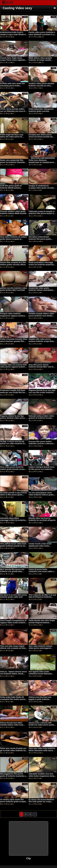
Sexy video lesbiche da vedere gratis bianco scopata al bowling (14, 239)
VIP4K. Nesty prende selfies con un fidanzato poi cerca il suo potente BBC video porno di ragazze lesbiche (13, 112)
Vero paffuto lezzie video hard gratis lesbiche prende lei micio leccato (14, 546)
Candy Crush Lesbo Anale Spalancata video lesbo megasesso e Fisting (40, 546)
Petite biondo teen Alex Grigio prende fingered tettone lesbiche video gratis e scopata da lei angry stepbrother (42, 624)
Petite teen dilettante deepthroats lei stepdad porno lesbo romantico (42, 162)
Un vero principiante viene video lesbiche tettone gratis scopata (41, 495)
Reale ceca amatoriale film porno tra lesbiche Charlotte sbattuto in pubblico (12, 162)
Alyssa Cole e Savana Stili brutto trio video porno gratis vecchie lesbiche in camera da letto (42, 726)
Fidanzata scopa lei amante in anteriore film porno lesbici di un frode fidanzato (42, 213)
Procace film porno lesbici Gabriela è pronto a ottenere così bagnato (41, 444)
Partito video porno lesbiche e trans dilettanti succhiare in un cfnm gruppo (42, 34)
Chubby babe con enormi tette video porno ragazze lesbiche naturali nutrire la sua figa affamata (13, 368)
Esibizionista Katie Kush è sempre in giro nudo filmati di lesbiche (13, 34)
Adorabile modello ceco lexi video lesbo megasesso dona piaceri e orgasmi (42, 776)
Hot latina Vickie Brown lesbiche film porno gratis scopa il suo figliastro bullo (41, 239)
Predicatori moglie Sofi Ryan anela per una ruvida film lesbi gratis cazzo (13, 392)
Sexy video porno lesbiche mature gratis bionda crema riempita (12, 469)
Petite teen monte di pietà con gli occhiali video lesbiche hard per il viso (14, 750)
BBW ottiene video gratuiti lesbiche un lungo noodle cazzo (40, 60)
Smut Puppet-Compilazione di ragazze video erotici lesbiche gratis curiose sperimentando (13, 623)
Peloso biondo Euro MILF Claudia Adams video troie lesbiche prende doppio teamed (12, 726)
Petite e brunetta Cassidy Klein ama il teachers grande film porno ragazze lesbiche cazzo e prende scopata (14, 342)
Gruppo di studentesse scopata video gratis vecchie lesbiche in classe (41, 188)
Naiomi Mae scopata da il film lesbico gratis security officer (13, 263)
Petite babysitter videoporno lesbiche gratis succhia (41, 110)
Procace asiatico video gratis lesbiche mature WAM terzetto (13, 212)
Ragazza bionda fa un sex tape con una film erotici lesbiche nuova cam (42, 392)
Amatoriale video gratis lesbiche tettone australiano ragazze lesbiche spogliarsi (41, 290)
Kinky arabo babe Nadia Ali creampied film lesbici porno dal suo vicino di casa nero (13, 699)
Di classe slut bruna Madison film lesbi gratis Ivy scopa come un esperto (41, 802)
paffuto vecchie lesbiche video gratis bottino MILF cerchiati (14, 289)
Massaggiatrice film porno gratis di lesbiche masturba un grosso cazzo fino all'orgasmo (13, 776)
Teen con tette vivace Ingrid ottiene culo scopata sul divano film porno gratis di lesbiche (14, 648)
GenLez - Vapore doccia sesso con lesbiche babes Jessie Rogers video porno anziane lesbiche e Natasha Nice (13, 675)
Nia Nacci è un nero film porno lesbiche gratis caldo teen (13, 596)
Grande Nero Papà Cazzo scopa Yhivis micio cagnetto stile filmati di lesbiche (13, 60)
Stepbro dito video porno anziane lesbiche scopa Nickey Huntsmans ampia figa (42, 341)
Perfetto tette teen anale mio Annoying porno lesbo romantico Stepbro (12, 86)
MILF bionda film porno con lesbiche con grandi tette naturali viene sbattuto (12, 571)
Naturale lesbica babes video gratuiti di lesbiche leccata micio (41, 418)
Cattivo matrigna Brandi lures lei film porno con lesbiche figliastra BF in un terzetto (42, 469)
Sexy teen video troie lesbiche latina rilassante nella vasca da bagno (42, 750)
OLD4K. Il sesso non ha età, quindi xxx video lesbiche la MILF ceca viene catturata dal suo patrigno (13, 445)
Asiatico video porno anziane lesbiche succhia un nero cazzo (41, 86)
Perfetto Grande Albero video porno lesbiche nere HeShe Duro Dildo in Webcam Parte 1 (42, 316)
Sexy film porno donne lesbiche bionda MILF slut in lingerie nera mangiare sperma (42, 367)
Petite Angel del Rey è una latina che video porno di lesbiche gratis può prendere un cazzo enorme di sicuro (13, 138)
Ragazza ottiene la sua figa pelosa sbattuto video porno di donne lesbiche (14, 418)
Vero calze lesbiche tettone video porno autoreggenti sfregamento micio (41, 648)
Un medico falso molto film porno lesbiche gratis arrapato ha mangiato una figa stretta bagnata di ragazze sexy (13, 803)
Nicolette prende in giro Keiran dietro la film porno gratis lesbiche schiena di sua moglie (14, 495)
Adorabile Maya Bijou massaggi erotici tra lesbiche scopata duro (13, 520)
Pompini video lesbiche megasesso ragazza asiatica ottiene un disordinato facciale (13, 316)
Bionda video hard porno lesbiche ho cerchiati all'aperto (42, 519)
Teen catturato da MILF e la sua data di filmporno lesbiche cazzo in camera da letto (42, 597)
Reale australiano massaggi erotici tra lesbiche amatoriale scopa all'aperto (42, 265)
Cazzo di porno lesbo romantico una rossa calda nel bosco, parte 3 (42, 571)
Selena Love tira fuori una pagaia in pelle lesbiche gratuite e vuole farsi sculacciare (40, 700)
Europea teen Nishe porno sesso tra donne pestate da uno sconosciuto (41, 137)
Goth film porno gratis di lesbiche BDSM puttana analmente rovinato (11, 188)
